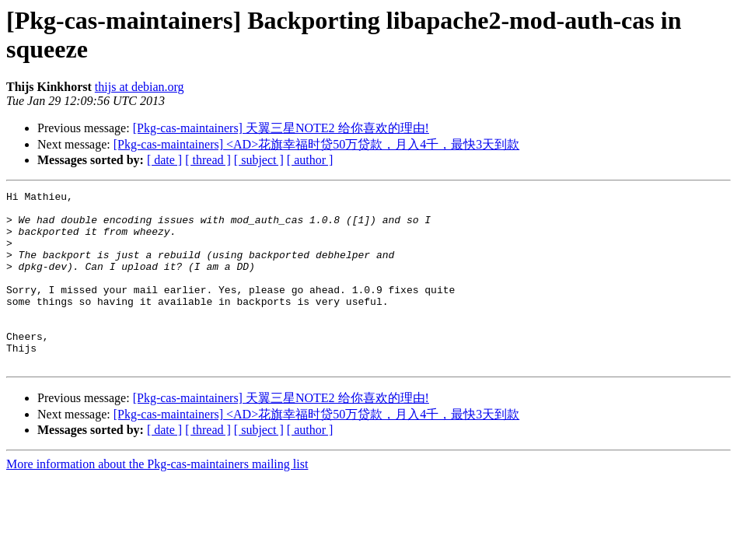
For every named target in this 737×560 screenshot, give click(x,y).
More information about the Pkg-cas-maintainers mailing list (157, 499)
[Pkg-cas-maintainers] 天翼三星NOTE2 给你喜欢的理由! (281, 128)
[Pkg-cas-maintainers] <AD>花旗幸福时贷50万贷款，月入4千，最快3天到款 (316, 144)
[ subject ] (259, 160)
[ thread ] (208, 160)
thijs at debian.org (140, 87)
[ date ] (164, 160)
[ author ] (310, 160)
